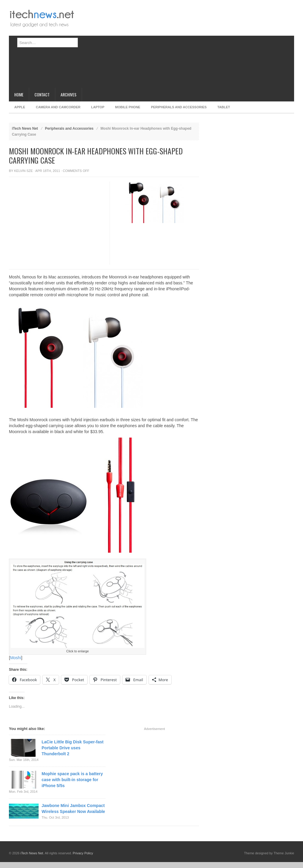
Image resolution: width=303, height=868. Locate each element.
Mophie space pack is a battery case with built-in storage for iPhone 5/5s (72, 780)
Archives (68, 94)
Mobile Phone (128, 107)
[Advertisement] (153, 46)
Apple (20, 107)
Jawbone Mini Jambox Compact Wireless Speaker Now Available (73, 809)
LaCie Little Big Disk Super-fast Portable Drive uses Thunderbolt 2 (72, 748)
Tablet (224, 107)
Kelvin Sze (24, 171)
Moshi (16, 658)
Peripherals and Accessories (179, 107)
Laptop (98, 107)
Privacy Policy (83, 853)
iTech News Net (25, 129)
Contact (42, 94)
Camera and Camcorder (58, 107)
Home (19, 94)
